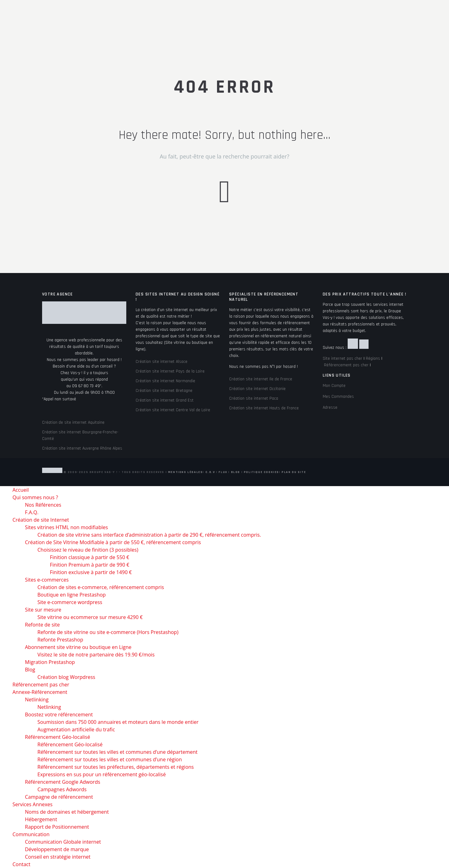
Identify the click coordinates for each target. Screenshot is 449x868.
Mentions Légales (186, 472)
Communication (31, 834)
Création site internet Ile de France (261, 379)
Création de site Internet (41, 520)
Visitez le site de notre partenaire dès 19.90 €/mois (96, 655)
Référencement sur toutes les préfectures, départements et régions (116, 767)
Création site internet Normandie (165, 381)
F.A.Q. (32, 512)
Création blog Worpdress (66, 677)
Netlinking (37, 700)
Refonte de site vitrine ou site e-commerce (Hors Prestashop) (108, 632)
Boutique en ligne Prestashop (72, 595)
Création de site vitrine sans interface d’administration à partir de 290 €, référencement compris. (149, 535)
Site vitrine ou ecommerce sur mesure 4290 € (90, 617)
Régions (373, 358)
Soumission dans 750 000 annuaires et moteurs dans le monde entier (118, 722)
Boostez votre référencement (59, 714)
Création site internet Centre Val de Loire (173, 410)
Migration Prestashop (50, 662)
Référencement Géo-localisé (58, 737)
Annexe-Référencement (40, 692)
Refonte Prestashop (60, 640)
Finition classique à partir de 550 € (90, 557)
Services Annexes (32, 804)
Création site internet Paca (254, 398)
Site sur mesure (43, 610)
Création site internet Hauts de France (264, 408)
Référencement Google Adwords (63, 782)
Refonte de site (42, 625)
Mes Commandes (338, 397)
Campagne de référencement (59, 797)
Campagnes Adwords (62, 789)
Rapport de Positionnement (57, 827)
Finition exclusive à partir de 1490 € (91, 572)
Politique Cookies (261, 472)
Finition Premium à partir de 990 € (90, 565)
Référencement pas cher (346, 365)
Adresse (330, 407)
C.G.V (210, 472)
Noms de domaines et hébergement (67, 812)
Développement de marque (57, 849)
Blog (236, 472)
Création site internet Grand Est (165, 400)
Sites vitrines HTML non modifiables (66, 527)
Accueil (21, 490)
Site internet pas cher (343, 358)
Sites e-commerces (47, 580)
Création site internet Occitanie (257, 389)
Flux (223, 472)
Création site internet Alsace (162, 362)
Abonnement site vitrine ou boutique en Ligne (78, 647)
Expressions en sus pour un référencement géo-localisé (102, 774)
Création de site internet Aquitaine (73, 422)
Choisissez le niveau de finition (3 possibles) (88, 550)
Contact (21, 864)
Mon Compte (334, 386)
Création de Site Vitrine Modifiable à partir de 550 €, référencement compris (113, 542)
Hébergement (41, 819)
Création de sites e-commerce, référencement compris (101, 587)
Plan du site (294, 472)
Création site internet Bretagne (164, 391)
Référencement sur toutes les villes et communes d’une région (110, 759)
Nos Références (43, 505)
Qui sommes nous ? (35, 497)
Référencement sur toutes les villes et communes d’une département (118, 752)
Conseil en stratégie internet (58, 857)
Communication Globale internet (63, 842)
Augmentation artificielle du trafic (76, 729)
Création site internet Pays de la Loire (170, 371)
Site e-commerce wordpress (70, 602)
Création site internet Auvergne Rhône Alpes (82, 448)
